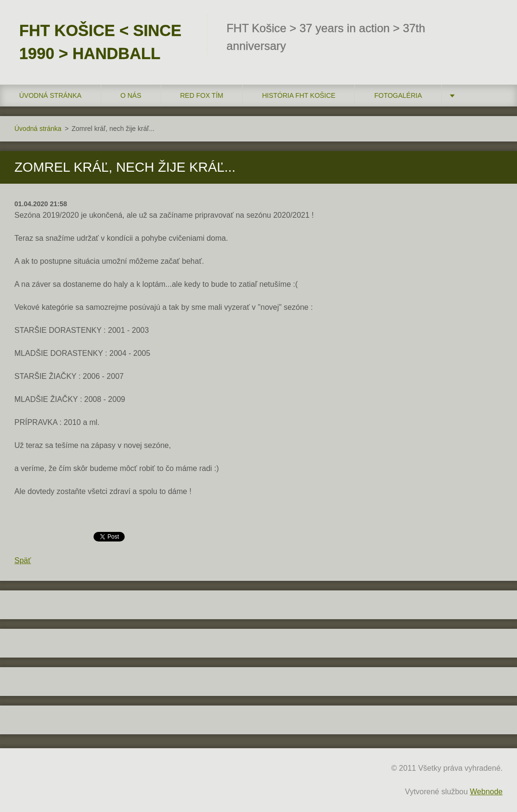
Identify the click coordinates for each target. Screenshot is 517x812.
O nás (131, 95)
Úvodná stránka (50, 95)
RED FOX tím (202, 95)
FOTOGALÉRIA (398, 95)
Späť (23, 560)
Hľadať (492, 28)
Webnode (486, 792)
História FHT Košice (299, 95)
